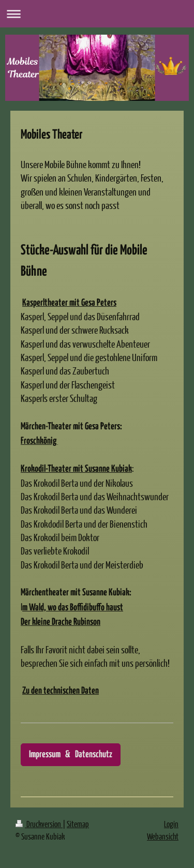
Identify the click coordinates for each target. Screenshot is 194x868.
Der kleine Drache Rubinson (61, 622)
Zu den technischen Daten (61, 691)
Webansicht (163, 836)
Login (171, 824)
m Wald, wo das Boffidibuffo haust (73, 608)
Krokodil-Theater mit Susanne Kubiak (76, 469)
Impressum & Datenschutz (71, 755)
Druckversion (39, 824)
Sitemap (78, 824)
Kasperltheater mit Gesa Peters (69, 303)
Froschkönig (39, 441)
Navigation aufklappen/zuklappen (97, 14)
